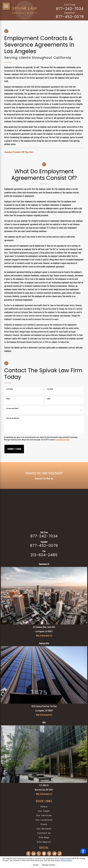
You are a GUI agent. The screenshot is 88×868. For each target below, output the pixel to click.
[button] (83, 851)
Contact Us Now (43, 478)
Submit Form (14, 449)
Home (44, 807)
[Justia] (60, 854)
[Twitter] (39, 854)
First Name (10, 389)
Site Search (44, 842)
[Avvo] (54, 854)
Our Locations (44, 820)
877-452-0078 (70, 17)
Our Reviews (44, 829)
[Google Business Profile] (44, 854)
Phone (8, 399)
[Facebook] (28, 854)
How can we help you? (13, 418)
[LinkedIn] (34, 854)
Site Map (44, 837)
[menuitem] (44, 807)
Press (44, 824)
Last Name (50, 389)
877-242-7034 (70, 9)
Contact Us (44, 833)
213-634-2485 (44, 555)
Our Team (44, 811)
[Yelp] (49, 854)
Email (49, 399)
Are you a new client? (13, 408)
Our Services (44, 815)
